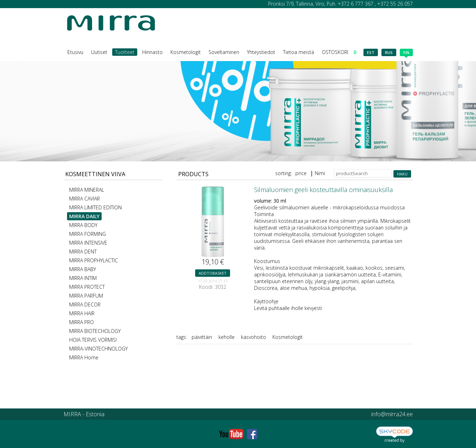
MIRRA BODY (83, 225)
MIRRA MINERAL (87, 190)
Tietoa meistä (299, 52)
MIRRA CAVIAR (85, 199)
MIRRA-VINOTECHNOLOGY (98, 349)
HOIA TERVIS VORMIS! (93, 340)
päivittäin (202, 337)
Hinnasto (152, 52)
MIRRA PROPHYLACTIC (94, 260)
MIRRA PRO (82, 322)
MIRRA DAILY (84, 216)
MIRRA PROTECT (87, 287)
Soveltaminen (224, 52)
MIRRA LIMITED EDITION (95, 207)
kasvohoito (254, 337)
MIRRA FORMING (88, 234)
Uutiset (99, 52)
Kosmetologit (186, 52)
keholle (227, 337)
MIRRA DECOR (85, 304)
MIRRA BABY (83, 269)
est (371, 52)
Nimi (320, 173)
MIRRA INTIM (83, 278)
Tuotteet (125, 52)
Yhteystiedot (261, 52)
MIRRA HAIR (82, 313)
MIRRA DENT (83, 252)
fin (406, 53)
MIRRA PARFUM (86, 296)
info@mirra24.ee (392, 414)
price (301, 173)
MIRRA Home (84, 357)
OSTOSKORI (339, 52)
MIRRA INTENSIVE (88, 243)
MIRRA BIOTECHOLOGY (95, 331)
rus (389, 52)
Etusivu (75, 52)
